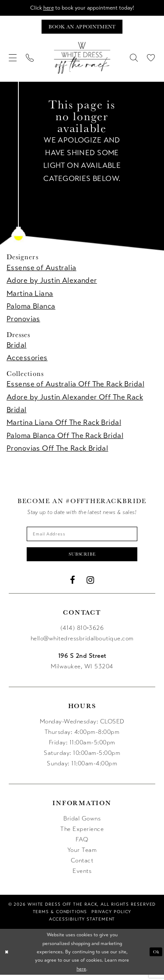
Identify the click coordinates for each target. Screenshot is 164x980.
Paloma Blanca (31, 308)
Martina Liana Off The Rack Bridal (64, 425)
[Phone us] (30, 60)
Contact (82, 866)
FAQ (82, 845)
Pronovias (23, 321)
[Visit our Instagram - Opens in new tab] (91, 586)
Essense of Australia (42, 270)
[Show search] (134, 60)
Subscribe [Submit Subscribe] (82, 559)
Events (82, 877)
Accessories (27, 360)
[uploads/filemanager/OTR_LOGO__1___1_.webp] (82, 60)
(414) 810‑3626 (82, 634)
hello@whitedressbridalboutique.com (82, 644)
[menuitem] (13, 60)
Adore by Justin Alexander (52, 283)
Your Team (82, 856)
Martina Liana (30, 295)
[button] (13, 60)
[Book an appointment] (82, 28)
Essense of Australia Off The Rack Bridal (75, 386)
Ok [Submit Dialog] (156, 957)
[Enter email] (82, 537)
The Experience (82, 835)
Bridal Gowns (82, 824)
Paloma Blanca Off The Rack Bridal (65, 437)
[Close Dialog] (7, 957)
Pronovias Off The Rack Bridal (57, 450)
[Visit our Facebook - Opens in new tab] (73, 586)
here (45, 8)
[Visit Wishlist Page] (151, 60)
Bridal (17, 347)
